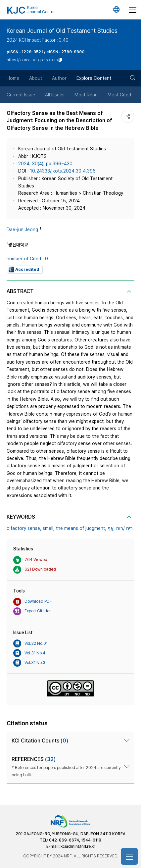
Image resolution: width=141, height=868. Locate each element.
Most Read (86, 95)
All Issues (55, 95)
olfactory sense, (24, 528)
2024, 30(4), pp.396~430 (45, 164)
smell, (49, 528)
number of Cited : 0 (27, 259)
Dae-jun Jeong (22, 230)
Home (13, 78)
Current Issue (21, 95)
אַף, (111, 528)
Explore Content (94, 78)
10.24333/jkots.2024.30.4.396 (63, 171)
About (36, 78)
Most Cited (119, 95)
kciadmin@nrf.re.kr (78, 846)
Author (59, 78)
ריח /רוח (124, 528)
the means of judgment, (81, 528)
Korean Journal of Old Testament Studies (62, 31)
